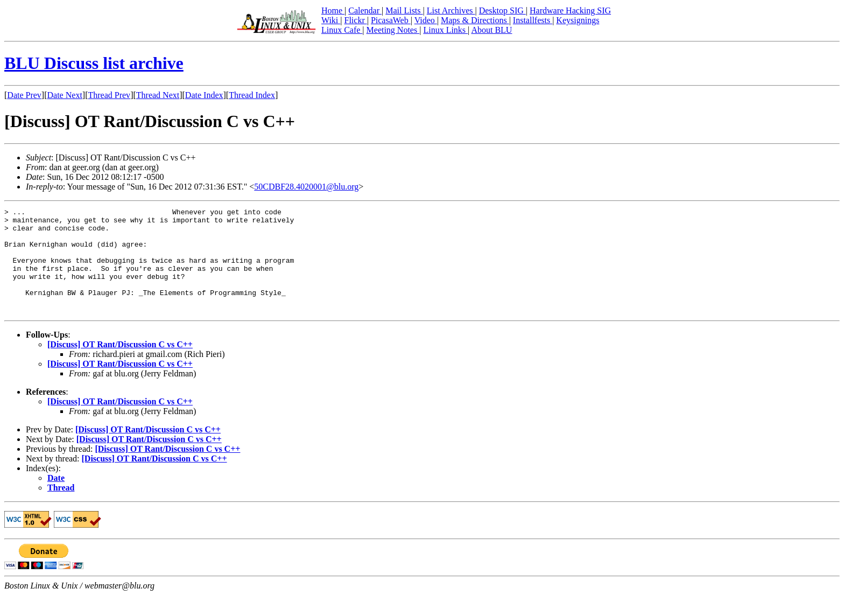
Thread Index (252, 95)
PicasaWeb (391, 20)
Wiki (331, 20)
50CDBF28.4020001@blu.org (306, 187)
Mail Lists (404, 10)
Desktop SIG (502, 10)
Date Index (204, 95)
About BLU (491, 30)
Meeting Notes (393, 30)
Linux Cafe (342, 30)
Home (333, 10)
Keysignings (578, 20)
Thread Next (158, 95)
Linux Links (445, 30)
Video (426, 20)
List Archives (451, 10)
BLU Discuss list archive (94, 63)
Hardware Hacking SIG (570, 10)
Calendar (365, 10)
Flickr (355, 20)
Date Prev (24, 95)
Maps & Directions (475, 20)
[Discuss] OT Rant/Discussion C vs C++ (120, 365)
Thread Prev (109, 95)
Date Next (65, 95)
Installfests (533, 20)
